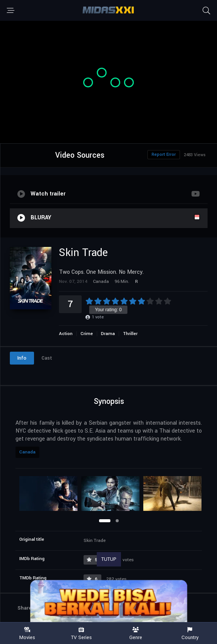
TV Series (82, 634)
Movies (27, 634)
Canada (27, 452)
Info (22, 358)
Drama (108, 334)
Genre (136, 634)
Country (190, 634)
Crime (87, 334)
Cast (47, 358)
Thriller (130, 334)
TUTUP (109, 559)
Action (66, 334)
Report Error (164, 154)
